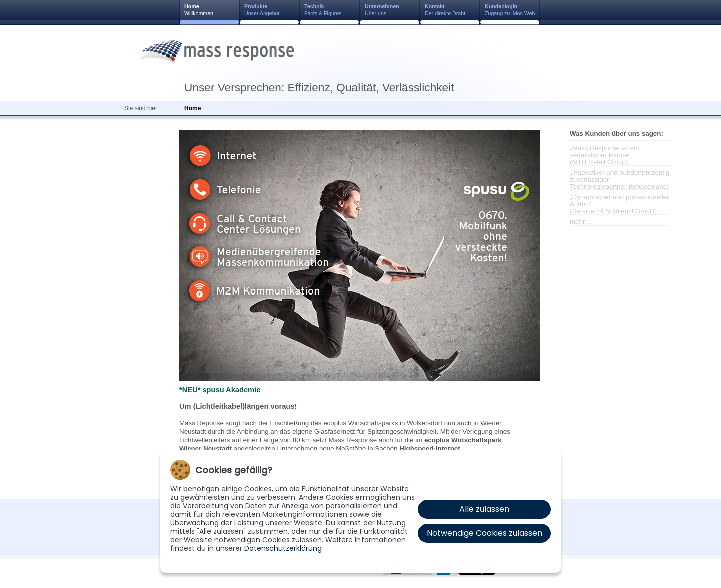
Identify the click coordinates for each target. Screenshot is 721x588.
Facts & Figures (323, 10)
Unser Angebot (262, 10)
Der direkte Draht (445, 10)
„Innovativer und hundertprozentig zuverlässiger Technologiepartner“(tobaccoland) (620, 179)
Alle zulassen (484, 509)
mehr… (581, 221)
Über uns (382, 10)
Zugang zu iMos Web (510, 10)
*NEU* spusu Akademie (220, 390)
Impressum (341, 573)
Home (193, 108)
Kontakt (308, 573)
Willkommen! (200, 10)
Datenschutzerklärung (283, 548)
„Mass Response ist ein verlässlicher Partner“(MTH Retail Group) (605, 155)
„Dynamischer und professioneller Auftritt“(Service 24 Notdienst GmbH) (620, 204)
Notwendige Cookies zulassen (484, 533)
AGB (370, 573)
